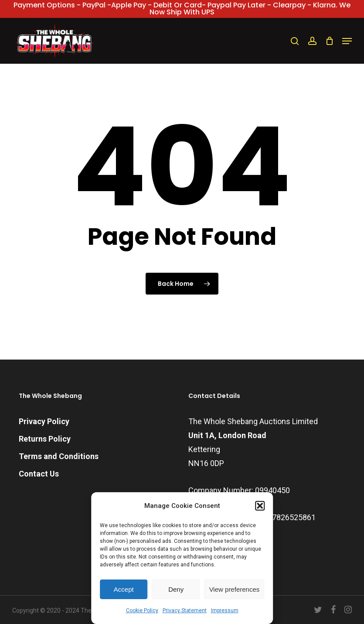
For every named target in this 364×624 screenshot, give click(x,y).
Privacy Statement (185, 610)
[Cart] (329, 41)
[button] (260, 506)
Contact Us (39, 474)
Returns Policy (45, 439)
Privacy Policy (44, 421)
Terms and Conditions (59, 456)
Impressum (225, 610)
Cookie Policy (142, 610)
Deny (176, 589)
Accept (124, 589)
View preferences (235, 589)
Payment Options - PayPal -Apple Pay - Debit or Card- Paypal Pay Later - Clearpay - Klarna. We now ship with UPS (182, 9)
